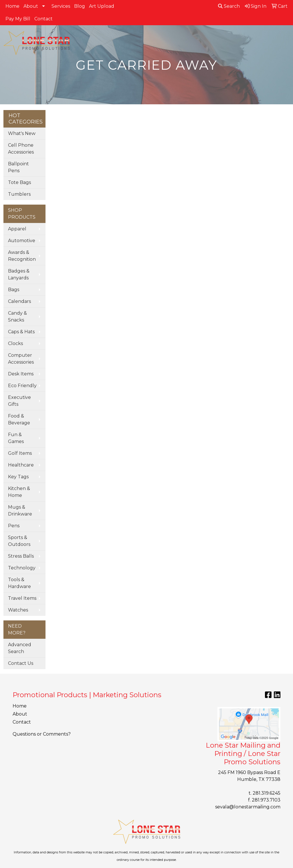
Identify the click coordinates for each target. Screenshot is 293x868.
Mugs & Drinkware (20, 511)
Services (61, 6)
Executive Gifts (19, 401)
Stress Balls (21, 556)
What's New (22, 133)
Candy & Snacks (17, 317)
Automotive (22, 241)
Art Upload (102, 6)
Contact (43, 19)
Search (229, 6)
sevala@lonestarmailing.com (248, 807)
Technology (22, 568)
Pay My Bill (18, 19)
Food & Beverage (19, 419)
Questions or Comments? (42, 734)
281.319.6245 (267, 793)
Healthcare (21, 465)
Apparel (17, 229)
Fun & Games (16, 438)
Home (12, 6)
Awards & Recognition (22, 256)
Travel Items (22, 598)
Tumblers (19, 194)
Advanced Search (20, 648)
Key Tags (18, 477)
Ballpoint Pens (18, 167)
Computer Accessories (21, 359)
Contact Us (21, 663)
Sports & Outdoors (19, 541)
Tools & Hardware (19, 583)
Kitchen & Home (19, 492)
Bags (14, 290)
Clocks (15, 343)
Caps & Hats (21, 332)
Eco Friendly (22, 386)
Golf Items (20, 453)
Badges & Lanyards (19, 274)
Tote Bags (19, 182)
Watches (18, 610)
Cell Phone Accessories (21, 149)
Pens (14, 526)
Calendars (19, 301)
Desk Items (21, 374)
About (31, 6)
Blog (80, 6)
